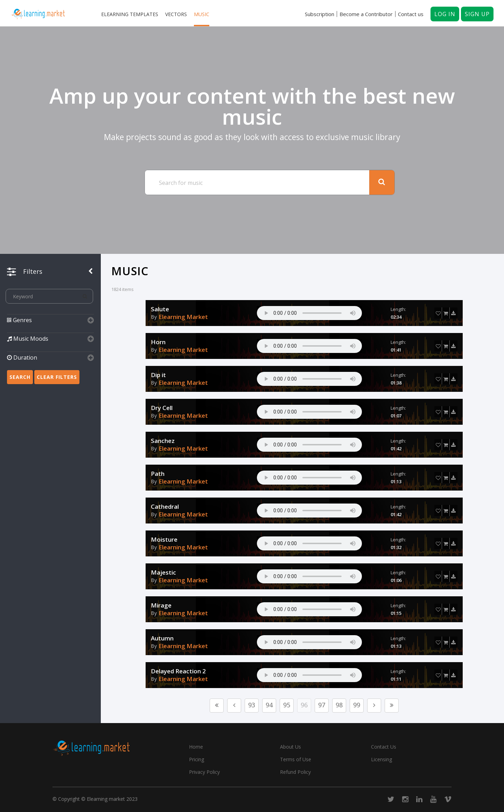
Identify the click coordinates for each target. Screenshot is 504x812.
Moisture (164, 540)
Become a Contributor (366, 14)
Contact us (411, 14)
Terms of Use (296, 759)
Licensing (381, 759)
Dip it (158, 375)
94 (269, 705)
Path (158, 474)
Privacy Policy (204, 772)
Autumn (162, 638)
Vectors (176, 14)
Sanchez (163, 441)
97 (322, 705)
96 (304, 705)
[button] (50, 324)
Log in (445, 14)
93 (252, 705)
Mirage (161, 605)
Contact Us (384, 747)
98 (339, 705)
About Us (290, 747)
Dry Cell (162, 408)
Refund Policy (295, 772)
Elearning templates (130, 14)
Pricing (197, 759)
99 (357, 705)
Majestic (163, 572)
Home (196, 747)
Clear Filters (57, 377)
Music (202, 14)
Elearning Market (183, 317)
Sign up (477, 14)
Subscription (320, 14)
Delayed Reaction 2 (178, 671)
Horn (158, 342)
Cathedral (165, 507)
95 (287, 705)
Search (20, 377)
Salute (160, 309)
